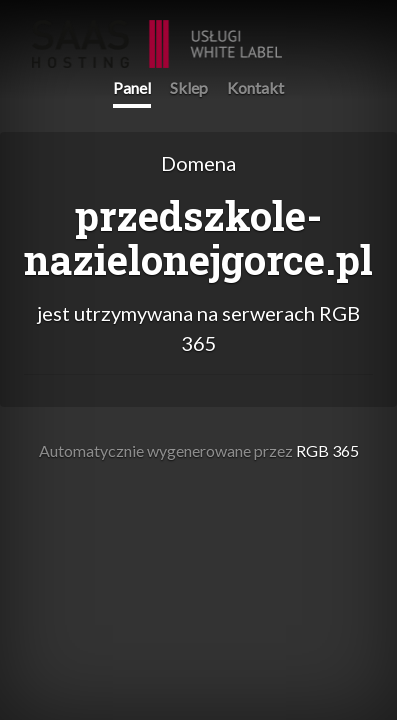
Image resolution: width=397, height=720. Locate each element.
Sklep (189, 87)
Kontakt (255, 87)
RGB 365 (157, 33)
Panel (132, 87)
